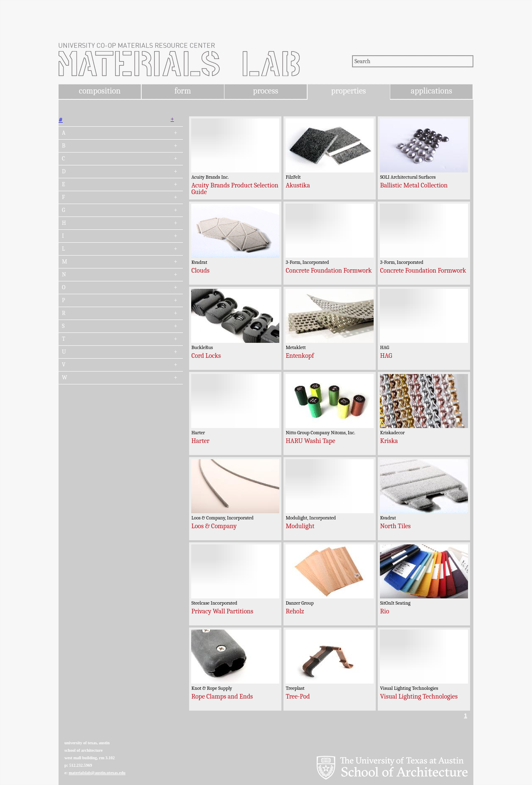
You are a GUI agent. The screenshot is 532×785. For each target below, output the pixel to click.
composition (100, 91)
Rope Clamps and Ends (222, 696)
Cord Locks (206, 356)
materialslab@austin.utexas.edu (97, 773)
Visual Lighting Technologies (419, 696)
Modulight (300, 526)
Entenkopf (300, 356)
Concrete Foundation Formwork (329, 271)
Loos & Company (214, 526)
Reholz (295, 611)
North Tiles (395, 526)
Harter (200, 441)
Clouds (200, 271)
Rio (384, 611)
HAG (386, 356)
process (266, 91)
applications (431, 91)
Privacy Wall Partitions (222, 611)
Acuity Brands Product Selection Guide (235, 189)
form (183, 91)
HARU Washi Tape (310, 441)
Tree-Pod (298, 696)
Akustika (298, 185)
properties (349, 91)
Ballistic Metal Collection (414, 185)
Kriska (389, 441)
